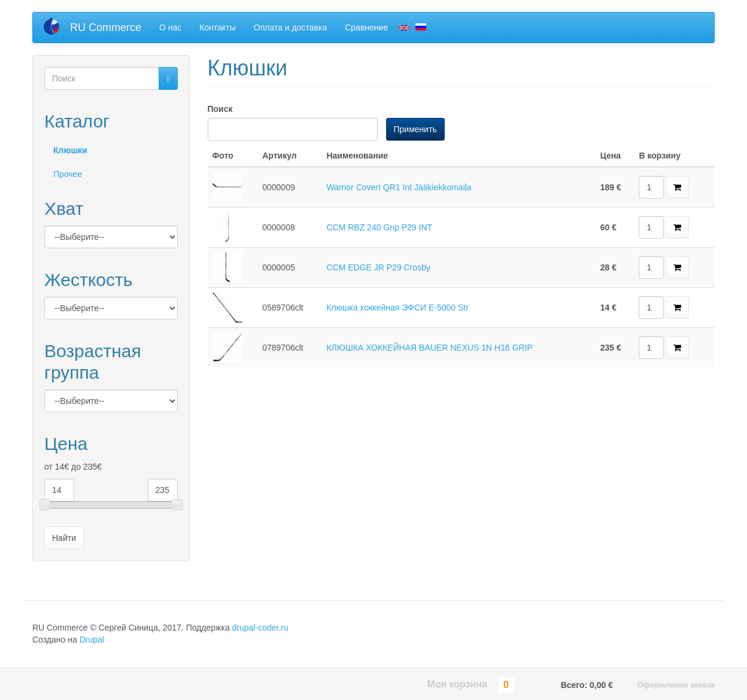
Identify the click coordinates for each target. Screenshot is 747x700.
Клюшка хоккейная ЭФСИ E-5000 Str (397, 308)
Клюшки (70, 150)
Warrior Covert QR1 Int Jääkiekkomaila (399, 187)
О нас (170, 28)
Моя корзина (457, 684)
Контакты (217, 28)
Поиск (220, 109)
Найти (64, 538)
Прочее (68, 174)
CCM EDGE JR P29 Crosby (378, 267)
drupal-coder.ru (260, 628)
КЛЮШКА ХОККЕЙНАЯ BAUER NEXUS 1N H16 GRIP (429, 348)
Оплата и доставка (290, 28)
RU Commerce (106, 28)
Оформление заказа (676, 685)
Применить (415, 129)
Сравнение (366, 28)
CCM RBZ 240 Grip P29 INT (379, 227)
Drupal (92, 640)
